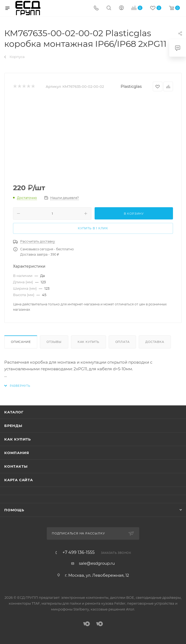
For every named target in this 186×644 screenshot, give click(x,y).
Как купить (88, 342)
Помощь (14, 510)
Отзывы (54, 342)
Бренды (13, 426)
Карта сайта (19, 480)
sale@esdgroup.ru (97, 563)
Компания (17, 453)
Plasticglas (131, 86)
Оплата (122, 342)
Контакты (16, 466)
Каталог (14, 412)
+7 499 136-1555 (79, 552)
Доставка (155, 342)
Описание (21, 342)
